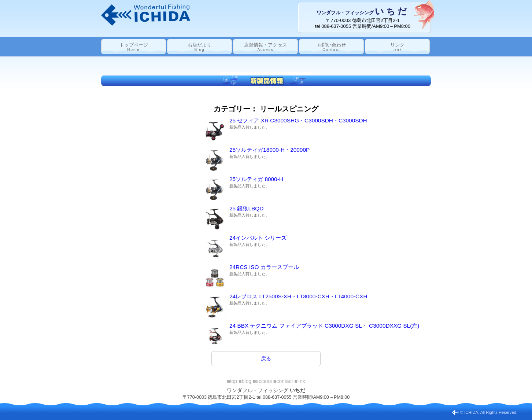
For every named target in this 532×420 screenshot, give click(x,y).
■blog (245, 381)
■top (232, 381)
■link (300, 381)
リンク (397, 47)
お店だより (199, 47)
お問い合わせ (332, 47)
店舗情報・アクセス (265, 47)
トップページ (134, 47)
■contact (283, 381)
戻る (266, 358)
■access (262, 381)
